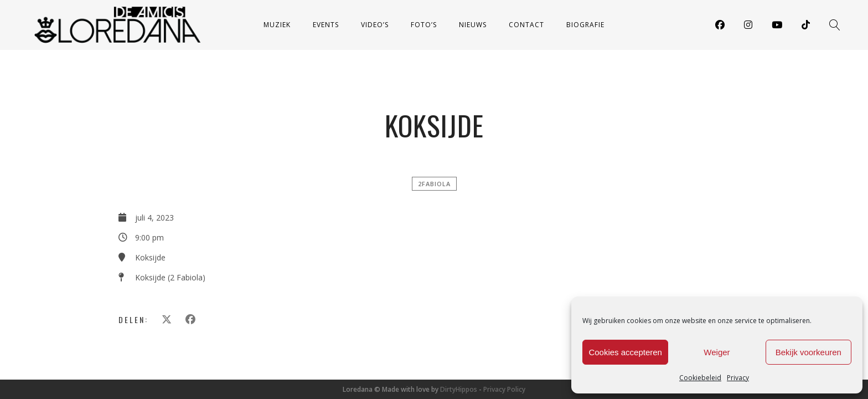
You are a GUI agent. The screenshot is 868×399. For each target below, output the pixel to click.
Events (326, 25)
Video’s (375, 25)
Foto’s (424, 25)
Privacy (738, 378)
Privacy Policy (504, 389)
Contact (526, 25)
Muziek (277, 25)
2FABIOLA (434, 184)
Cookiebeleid (700, 378)
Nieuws (473, 25)
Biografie (585, 25)
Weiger (717, 352)
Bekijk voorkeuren (808, 352)
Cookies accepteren (625, 352)
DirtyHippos (459, 389)
